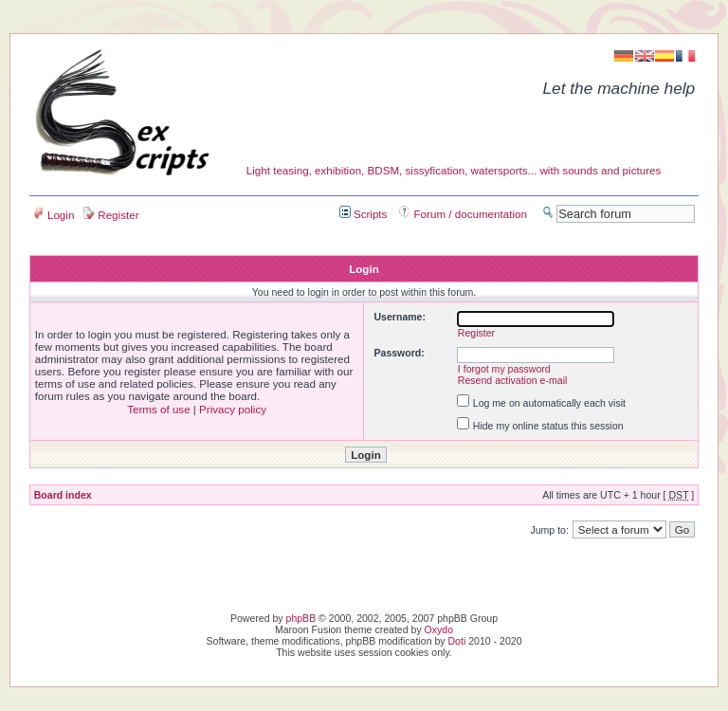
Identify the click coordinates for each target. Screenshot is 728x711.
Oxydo (439, 629)
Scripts (364, 214)
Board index (63, 495)
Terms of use (158, 409)
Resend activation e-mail (513, 380)
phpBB (301, 618)
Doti (457, 641)
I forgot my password (504, 369)
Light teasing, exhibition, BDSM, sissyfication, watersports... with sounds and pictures (454, 170)
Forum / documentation (463, 214)
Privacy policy (233, 409)
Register (111, 215)
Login (54, 215)
